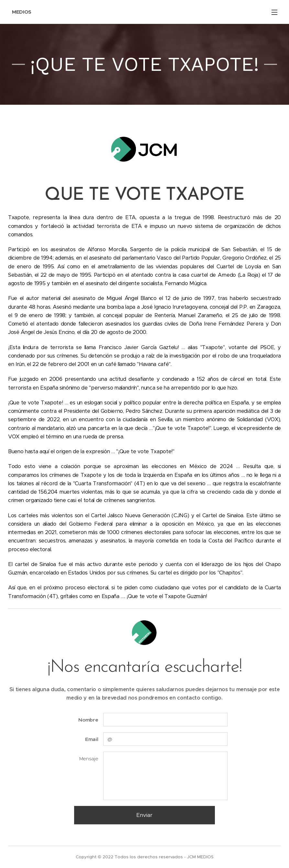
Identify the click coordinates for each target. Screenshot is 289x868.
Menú (274, 12)
